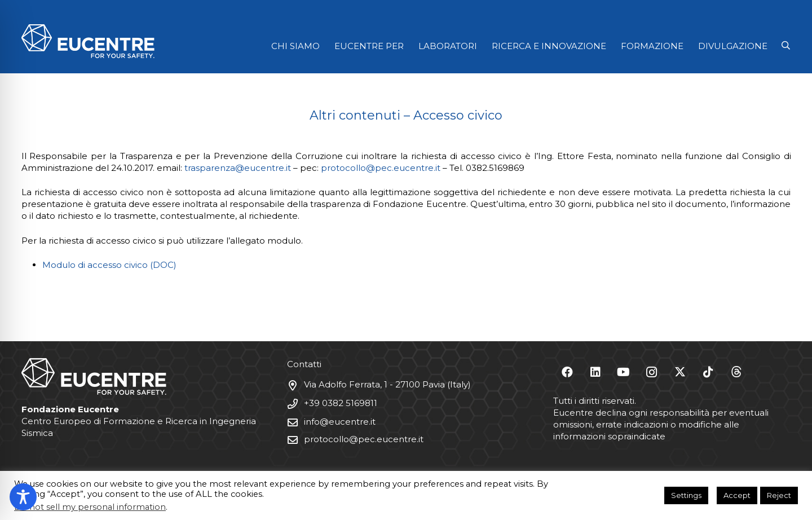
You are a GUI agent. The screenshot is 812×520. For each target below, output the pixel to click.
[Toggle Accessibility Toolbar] (23, 497)
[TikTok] (708, 372)
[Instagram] (652, 372)
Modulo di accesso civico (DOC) (109, 265)
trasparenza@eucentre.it (238, 168)
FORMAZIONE (652, 46)
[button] (786, 46)
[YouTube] (624, 372)
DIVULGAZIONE (733, 46)
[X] (680, 372)
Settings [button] (686, 495)
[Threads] (736, 372)
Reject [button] (779, 495)
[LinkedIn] (595, 372)
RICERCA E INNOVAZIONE (549, 46)
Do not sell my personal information (90, 507)
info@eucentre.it (340, 422)
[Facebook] (567, 372)
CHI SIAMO (295, 46)
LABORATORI (448, 46)
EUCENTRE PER (369, 46)
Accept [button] (737, 495)
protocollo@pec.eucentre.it (381, 168)
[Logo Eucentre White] (88, 41)
